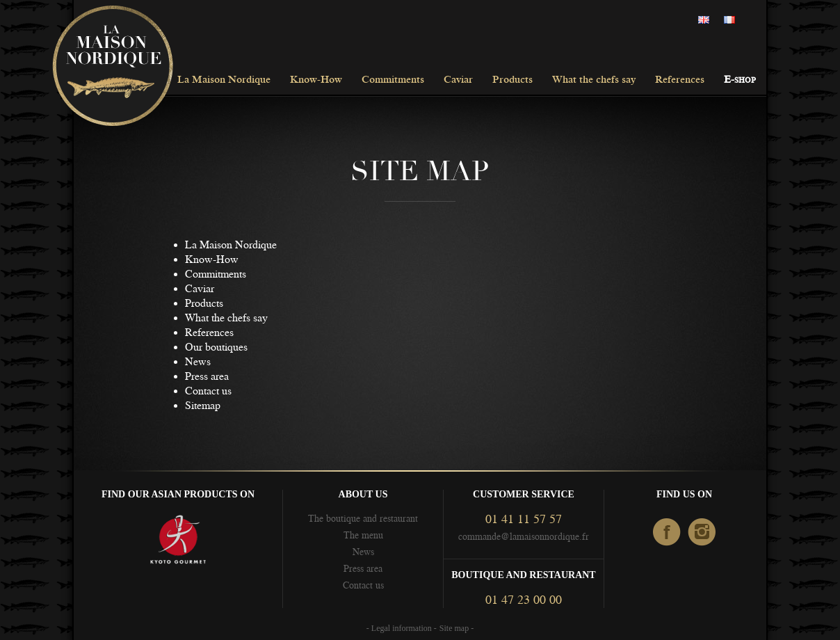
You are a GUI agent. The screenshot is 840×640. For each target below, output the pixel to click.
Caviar (458, 80)
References (680, 80)
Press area (207, 376)
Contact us (208, 391)
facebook (667, 533)
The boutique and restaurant (363, 518)
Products (512, 80)
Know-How (316, 80)
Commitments (393, 80)
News (198, 362)
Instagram (703, 533)
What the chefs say (594, 80)
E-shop (740, 80)
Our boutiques (216, 347)
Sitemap (203, 406)
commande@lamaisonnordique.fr (524, 536)
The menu (363, 535)
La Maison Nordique (224, 80)
